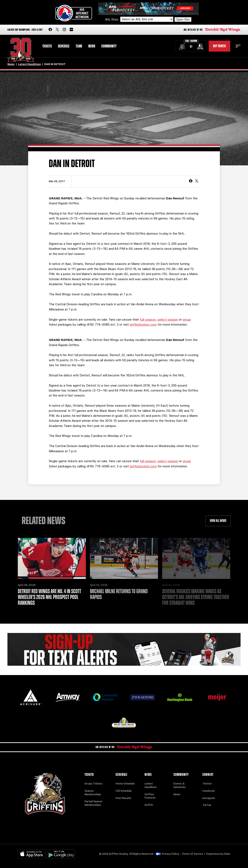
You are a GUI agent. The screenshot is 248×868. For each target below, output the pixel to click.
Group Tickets (93, 784)
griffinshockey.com (143, 325)
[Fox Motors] (143, 697)
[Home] (21, 50)
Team (79, 46)
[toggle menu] (238, 46)
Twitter (207, 784)
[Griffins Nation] (124, 649)
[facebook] (50, 30)
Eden (227, 854)
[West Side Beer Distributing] (124, 723)
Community (109, 46)
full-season (148, 320)
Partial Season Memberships (93, 803)
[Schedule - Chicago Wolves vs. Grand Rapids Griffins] (191, 46)
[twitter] (57, 30)
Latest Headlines (29, 64)
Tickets (47, 46)
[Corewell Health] (105, 697)
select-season (168, 320)
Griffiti (149, 805)
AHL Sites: (112, 19)
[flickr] (71, 30)
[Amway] (68, 697)
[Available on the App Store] (32, 854)
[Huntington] (180, 697)
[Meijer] (217, 697)
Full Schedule (124, 791)
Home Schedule (125, 784)
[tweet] (197, 181)
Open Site (183, 19)
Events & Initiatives (180, 785)
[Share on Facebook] (191, 181)
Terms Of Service (192, 854)
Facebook (209, 791)
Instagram (209, 798)
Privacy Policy (168, 854)
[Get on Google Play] (61, 854)
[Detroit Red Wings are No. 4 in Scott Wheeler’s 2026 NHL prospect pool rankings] (52, 558)
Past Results (123, 798)
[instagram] (64, 30)
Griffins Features (150, 796)
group (187, 320)
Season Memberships (93, 793)
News (92, 46)
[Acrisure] (31, 697)
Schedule (64, 46)
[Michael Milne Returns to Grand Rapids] (124, 558)
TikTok (207, 805)
